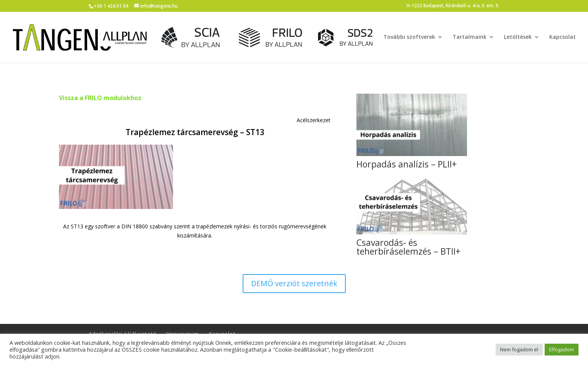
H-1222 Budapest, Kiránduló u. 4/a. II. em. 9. (453, 6)
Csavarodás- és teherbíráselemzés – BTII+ (408, 247)
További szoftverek (409, 37)
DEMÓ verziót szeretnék (294, 283)
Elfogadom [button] (562, 349)
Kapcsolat (563, 37)
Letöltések (518, 37)
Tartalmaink (470, 37)
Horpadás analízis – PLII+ (407, 164)
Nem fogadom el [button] (519, 349)
